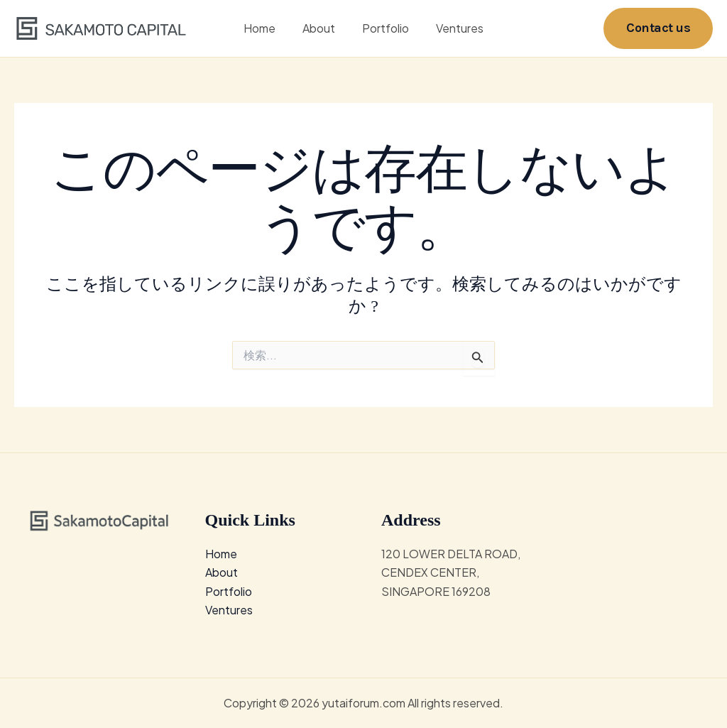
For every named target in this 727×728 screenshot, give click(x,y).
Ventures (453, 28)
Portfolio (383, 28)
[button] (658, 28)
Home (266, 28)
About (321, 28)
